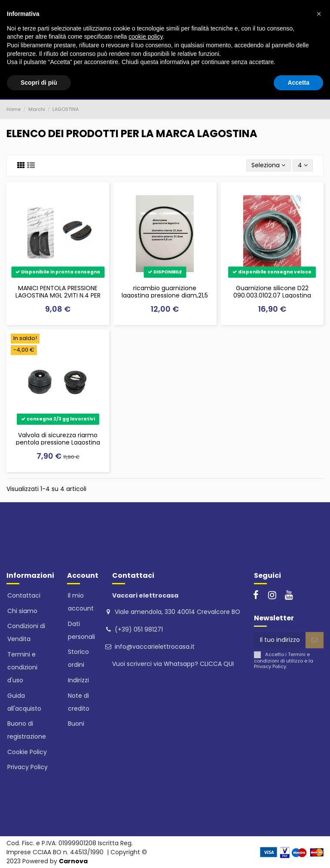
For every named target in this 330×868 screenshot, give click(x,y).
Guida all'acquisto (24, 702)
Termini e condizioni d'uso (22, 667)
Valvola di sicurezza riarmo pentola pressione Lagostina (58, 439)
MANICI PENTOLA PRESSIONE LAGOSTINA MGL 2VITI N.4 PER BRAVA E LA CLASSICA (58, 295)
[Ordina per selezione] (268, 166)
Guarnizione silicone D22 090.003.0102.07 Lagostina (272, 292)
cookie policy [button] (145, 37)
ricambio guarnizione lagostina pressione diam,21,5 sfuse (165, 295)
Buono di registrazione (27, 730)
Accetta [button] (298, 83)
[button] (319, 14)
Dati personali (81, 630)
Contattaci (24, 595)
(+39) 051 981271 (139, 629)
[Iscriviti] (315, 640)
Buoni (76, 724)
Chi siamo (22, 611)
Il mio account (81, 602)
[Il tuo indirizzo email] (280, 640)
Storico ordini (78, 658)
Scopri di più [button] (39, 83)
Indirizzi (78, 680)
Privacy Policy (27, 767)
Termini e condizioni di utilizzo (282, 658)
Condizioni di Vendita (26, 632)
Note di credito (79, 702)
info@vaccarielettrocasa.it (155, 647)
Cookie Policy (27, 752)
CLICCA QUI (217, 664)
